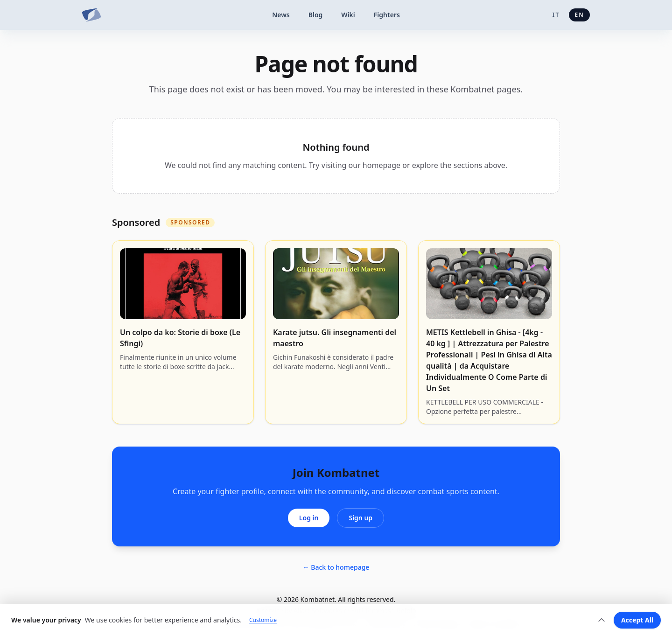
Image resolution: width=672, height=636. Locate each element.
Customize (263, 620)
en (579, 15)
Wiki (348, 15)
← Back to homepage (336, 567)
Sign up (360, 518)
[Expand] (602, 620)
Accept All (637, 620)
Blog (316, 15)
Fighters (387, 15)
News (281, 15)
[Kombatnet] (91, 15)
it (556, 15)
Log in (309, 518)
